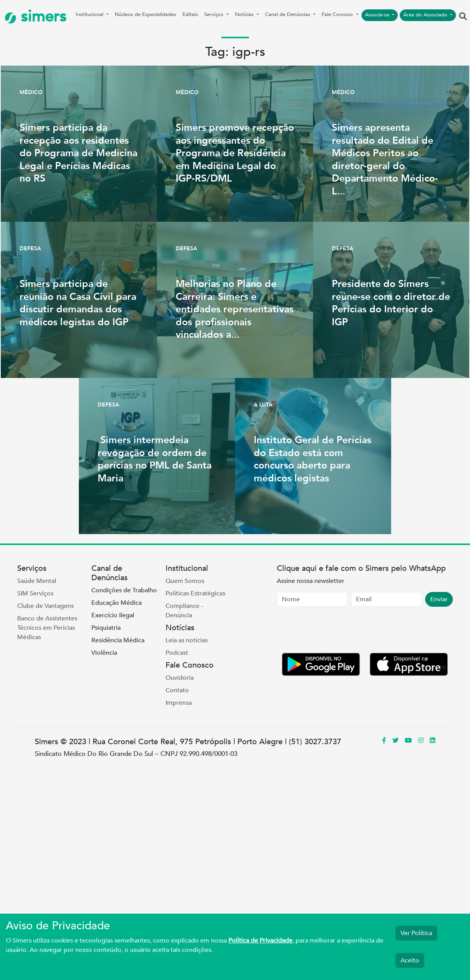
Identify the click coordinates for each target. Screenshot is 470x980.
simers (36, 17)
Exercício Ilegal (113, 615)
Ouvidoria (180, 678)
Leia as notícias (187, 640)
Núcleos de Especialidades (145, 14)
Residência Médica (118, 640)
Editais (190, 14)
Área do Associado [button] (426, 15)
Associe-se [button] (378, 15)
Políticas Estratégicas (195, 593)
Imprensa (179, 703)
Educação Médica (117, 603)
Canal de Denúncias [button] (288, 14)
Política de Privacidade (260, 941)
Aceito (410, 960)
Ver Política (416, 933)
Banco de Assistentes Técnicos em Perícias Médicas (47, 628)
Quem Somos (185, 581)
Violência (104, 653)
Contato (177, 690)
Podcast (177, 653)
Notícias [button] (245, 14)
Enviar (439, 599)
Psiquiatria (106, 628)
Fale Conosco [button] (338, 14)
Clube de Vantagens (45, 606)
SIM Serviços (35, 593)
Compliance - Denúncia (184, 611)
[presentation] (336, 631)
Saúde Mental (37, 581)
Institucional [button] (90, 14)
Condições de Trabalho (124, 590)
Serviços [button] (215, 14)
